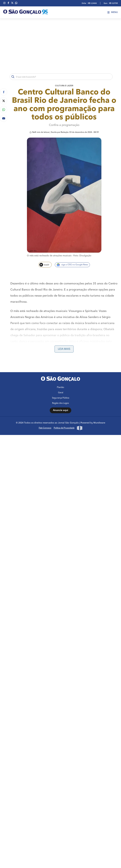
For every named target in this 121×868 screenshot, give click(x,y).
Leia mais (64, 349)
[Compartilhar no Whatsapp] (4, 110)
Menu (113, 12)
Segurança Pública (61, 671)
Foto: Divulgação (82, 256)
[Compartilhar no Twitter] (4, 101)
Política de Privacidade (64, 701)
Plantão (60, 660)
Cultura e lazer (64, 86)
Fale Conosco (45, 701)
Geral (61, 665)
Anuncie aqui (60, 683)
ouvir (44, 265)
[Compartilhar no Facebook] (4, 92)
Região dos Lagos (60, 676)
